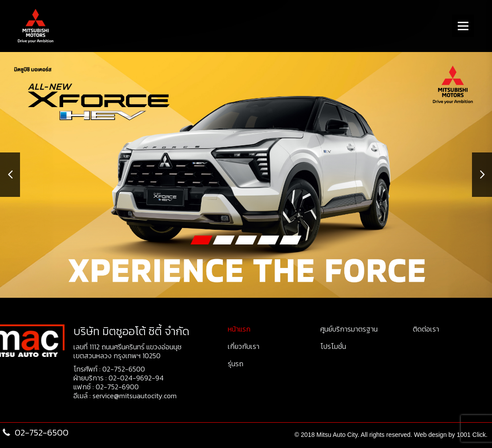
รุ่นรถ (236, 364)
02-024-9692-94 (136, 378)
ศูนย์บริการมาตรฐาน (349, 329)
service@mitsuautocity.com (135, 396)
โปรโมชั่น (333, 346)
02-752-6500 (124, 369)
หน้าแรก (239, 329)
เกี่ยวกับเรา (244, 346)
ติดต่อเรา (426, 329)
